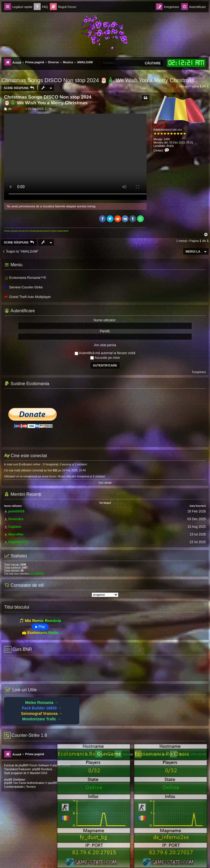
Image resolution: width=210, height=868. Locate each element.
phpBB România (42, 769)
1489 (167, 139)
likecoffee (16, 534)
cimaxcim (160, 126)
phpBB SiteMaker (15, 780)
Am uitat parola (105, 345)
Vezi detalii (105, 483)
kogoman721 (18, 542)
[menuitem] (41, 7)
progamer (17, 773)
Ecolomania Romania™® (25, 278)
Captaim (15, 527)
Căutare (153, 63)
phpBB (23, 765)
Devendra (16, 519)
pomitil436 (16, 511)
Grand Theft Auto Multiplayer (27, 297)
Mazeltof (35, 773)
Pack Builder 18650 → (42, 708)
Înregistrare (199, 372)
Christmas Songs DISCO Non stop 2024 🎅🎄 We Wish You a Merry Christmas (98, 80)
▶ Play (40, 627)
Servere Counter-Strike (23, 287)
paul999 (53, 783)
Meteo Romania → (42, 703)
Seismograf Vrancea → (42, 714)
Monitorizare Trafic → (42, 719)
